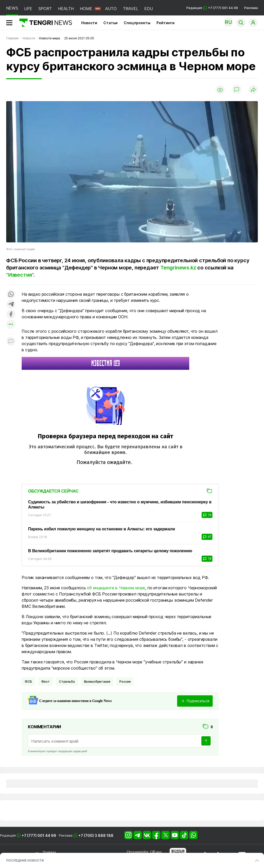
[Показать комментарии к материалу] (11, 342)
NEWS (12, 8)
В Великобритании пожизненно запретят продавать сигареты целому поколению (110, 551)
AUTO (111, 9)
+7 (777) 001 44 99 (39, 835)
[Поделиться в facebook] (11, 315)
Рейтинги (166, 23)
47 (207, 537)
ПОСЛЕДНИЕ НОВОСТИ (25, 860)
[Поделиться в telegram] (11, 305)
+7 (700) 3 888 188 (96, 835)
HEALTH (66, 9)
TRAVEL (131, 9)
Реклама (251, 8)
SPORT (45, 9)
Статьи (110, 23)
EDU (149, 9)
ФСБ (28, 682)
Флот (46, 682)
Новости (89, 23)
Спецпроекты (137, 23)
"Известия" (20, 275)
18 (207, 559)
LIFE (28, 9)
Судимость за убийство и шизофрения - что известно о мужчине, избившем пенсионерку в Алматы (120, 505)
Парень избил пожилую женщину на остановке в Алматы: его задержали (102, 529)
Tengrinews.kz (178, 268)
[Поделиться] (253, 90)
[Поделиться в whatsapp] (11, 295)
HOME (86, 9)
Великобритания (97, 682)
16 (207, 515)
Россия (125, 682)
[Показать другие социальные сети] (11, 325)
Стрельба (67, 682)
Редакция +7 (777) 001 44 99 (212, 8)
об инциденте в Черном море (116, 588)
